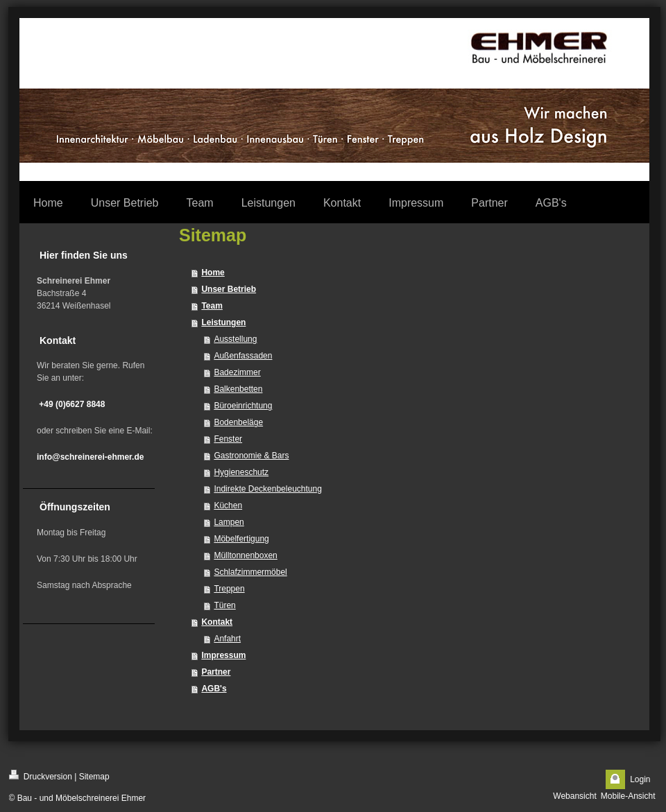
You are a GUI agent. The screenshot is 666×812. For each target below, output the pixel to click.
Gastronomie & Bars (251, 456)
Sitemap (94, 777)
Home (213, 273)
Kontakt (217, 622)
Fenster (228, 439)
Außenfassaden (243, 356)
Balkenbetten (238, 389)
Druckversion (41, 776)
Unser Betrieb (229, 289)
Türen (224, 605)
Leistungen (223, 322)
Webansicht (574, 796)
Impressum (223, 655)
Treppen (229, 589)
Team (212, 306)
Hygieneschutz (241, 472)
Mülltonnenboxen (245, 555)
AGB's (214, 689)
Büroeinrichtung (243, 406)
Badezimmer (237, 372)
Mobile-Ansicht (628, 796)
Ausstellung (235, 339)
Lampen (229, 522)
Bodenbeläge (238, 422)
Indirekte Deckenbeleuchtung (267, 489)
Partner (216, 672)
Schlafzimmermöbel (250, 572)
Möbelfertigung (241, 539)
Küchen (228, 506)
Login (640, 779)
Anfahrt (227, 639)
